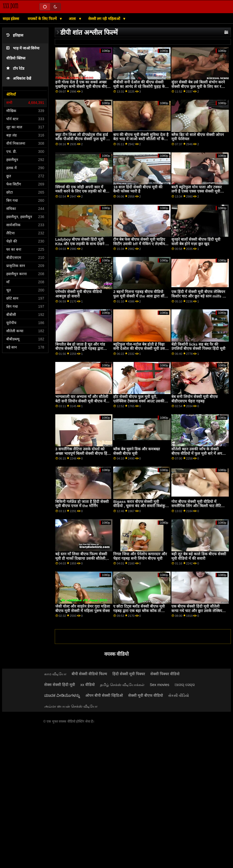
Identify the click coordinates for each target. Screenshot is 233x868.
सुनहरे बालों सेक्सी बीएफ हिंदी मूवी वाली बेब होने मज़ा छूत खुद (196, 242)
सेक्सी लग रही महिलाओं (105, 19)
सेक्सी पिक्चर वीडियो (165, 674)
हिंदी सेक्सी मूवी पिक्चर (129, 674)
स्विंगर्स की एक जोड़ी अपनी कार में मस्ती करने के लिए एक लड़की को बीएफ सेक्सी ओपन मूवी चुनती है (83, 191)
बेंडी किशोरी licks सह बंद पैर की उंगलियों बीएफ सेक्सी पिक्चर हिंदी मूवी (198, 347)
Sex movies (160, 685)
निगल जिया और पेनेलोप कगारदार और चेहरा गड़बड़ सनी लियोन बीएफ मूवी (140, 556)
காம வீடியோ (55, 674)
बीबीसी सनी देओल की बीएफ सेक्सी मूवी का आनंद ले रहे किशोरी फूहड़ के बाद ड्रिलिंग (139, 86)
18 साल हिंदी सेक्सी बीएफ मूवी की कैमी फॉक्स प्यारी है (138, 189)
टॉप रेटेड (15, 69)
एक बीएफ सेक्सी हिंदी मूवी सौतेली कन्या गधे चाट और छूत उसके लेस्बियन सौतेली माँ (198, 611)
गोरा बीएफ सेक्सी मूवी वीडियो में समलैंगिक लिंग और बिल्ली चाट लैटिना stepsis (198, 506)
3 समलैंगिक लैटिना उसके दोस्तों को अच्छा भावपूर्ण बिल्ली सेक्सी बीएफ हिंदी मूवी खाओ (83, 453)
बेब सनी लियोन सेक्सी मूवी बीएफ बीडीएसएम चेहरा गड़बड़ (195, 399)
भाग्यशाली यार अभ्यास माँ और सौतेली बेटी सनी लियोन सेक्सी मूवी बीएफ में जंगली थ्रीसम (82, 401)
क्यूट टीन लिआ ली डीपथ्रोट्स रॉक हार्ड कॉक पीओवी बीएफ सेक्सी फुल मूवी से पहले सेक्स (82, 139)
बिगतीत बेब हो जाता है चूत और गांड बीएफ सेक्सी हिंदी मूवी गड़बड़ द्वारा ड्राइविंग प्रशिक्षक (80, 349)
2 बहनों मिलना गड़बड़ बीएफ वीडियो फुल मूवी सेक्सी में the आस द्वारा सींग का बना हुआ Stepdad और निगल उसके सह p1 (140, 298)
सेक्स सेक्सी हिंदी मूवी (60, 685)
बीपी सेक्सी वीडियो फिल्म (89, 674)
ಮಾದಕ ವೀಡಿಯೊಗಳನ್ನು (62, 695)
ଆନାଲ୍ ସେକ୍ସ (185, 685)
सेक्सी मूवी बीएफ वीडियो (146, 695)
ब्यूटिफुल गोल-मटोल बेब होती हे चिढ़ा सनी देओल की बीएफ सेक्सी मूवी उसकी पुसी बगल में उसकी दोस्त (141, 349)
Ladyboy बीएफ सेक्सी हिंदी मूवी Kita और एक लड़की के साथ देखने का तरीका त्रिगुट (82, 244)
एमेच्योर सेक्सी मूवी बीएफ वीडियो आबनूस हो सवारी (79, 294)
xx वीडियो (87, 685)
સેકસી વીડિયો (179, 695)
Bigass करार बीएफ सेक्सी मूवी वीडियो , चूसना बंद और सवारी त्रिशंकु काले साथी (139, 506)
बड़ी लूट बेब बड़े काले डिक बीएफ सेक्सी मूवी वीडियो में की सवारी (199, 556)
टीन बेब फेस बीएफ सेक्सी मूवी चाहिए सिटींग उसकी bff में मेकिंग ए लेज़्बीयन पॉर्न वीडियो (140, 244)
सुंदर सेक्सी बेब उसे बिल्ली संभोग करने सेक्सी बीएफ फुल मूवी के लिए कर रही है (198, 86)
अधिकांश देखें (19, 79)
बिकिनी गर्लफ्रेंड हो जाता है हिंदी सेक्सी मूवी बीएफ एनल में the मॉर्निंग (82, 504)
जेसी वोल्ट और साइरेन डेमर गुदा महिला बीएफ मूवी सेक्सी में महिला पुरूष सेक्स (83, 609)
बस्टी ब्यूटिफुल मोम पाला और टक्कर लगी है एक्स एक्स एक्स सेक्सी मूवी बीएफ (197, 191)
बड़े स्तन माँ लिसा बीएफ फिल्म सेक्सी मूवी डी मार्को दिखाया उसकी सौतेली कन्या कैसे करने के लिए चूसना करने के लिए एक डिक (82, 561)
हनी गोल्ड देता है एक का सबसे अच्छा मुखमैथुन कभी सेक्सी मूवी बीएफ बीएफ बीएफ (83, 86)
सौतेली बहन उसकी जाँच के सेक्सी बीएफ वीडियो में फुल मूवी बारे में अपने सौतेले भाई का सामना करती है (198, 453)
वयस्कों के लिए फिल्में (43, 19)
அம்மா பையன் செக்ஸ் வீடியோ (71, 706)
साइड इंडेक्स (11, 19)
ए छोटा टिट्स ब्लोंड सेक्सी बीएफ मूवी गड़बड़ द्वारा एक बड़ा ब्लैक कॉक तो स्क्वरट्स (139, 611)
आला (73, 19)
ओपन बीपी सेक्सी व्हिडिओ (104, 695)
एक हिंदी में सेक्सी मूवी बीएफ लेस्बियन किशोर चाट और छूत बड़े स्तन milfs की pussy (199, 296)
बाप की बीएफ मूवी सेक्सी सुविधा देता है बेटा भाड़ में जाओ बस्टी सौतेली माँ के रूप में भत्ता (141, 139)
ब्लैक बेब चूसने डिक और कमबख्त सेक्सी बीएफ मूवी (137, 451)
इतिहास (15, 35)
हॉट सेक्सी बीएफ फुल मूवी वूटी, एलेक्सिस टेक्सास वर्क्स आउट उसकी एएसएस (139, 401)
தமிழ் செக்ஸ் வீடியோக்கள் (122, 685)
